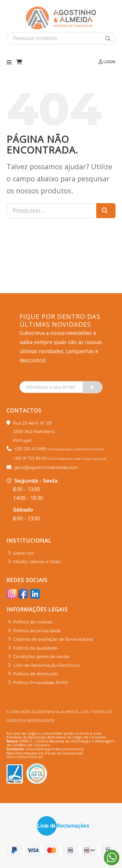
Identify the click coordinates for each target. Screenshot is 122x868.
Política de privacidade (37, 631)
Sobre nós (24, 553)
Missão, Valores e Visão (37, 561)
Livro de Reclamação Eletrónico (46, 665)
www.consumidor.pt (25, 757)
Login (107, 62)
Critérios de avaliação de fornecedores (53, 639)
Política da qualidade (35, 648)
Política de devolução (35, 674)
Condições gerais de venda (41, 656)
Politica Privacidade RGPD (41, 682)
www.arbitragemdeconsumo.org (54, 749)
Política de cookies (33, 622)
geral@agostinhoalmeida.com (46, 467)
